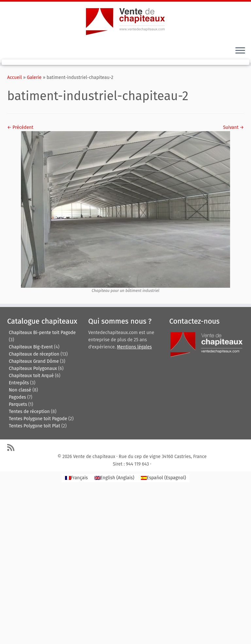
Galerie (34, 77)
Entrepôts (19, 383)
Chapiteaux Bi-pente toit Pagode (42, 333)
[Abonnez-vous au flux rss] (13, 447)
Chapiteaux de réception (34, 354)
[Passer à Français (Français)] (76, 478)
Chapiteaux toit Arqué (31, 376)
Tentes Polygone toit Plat (34, 426)
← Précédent (20, 127)
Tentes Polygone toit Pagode (38, 419)
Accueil (15, 77)
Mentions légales (134, 347)
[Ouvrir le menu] (240, 51)
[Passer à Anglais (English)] (114, 478)
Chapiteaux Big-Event (31, 347)
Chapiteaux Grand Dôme (34, 361)
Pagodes (17, 397)
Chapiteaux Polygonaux (33, 368)
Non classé (20, 390)
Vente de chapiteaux (94, 457)
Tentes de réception (29, 412)
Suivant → (233, 127)
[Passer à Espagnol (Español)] (163, 478)
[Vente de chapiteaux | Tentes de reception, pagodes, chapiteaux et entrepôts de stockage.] (125, 21)
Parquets (18, 404)
